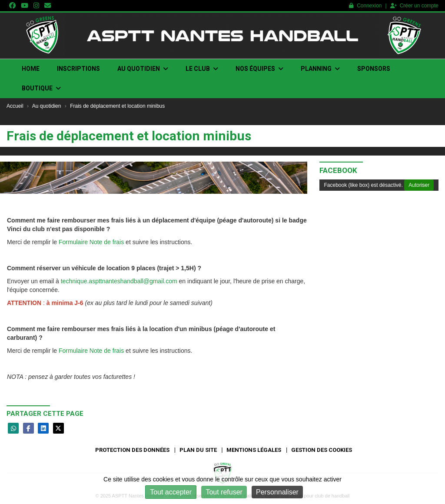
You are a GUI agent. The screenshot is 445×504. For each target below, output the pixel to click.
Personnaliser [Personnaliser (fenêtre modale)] (277, 492)
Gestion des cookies (322, 450)
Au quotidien (143, 69)
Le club (202, 69)
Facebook (338, 170)
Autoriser (419, 185)
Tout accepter (171, 492)
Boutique (41, 88)
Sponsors (374, 69)
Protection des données (132, 450)
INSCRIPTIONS (78, 69)
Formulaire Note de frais (91, 242)
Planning (320, 69)
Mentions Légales (254, 450)
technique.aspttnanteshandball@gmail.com (119, 281)
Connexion (365, 6)
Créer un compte (414, 6)
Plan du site (198, 450)
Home (31, 69)
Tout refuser (224, 492)
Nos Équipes (259, 69)
